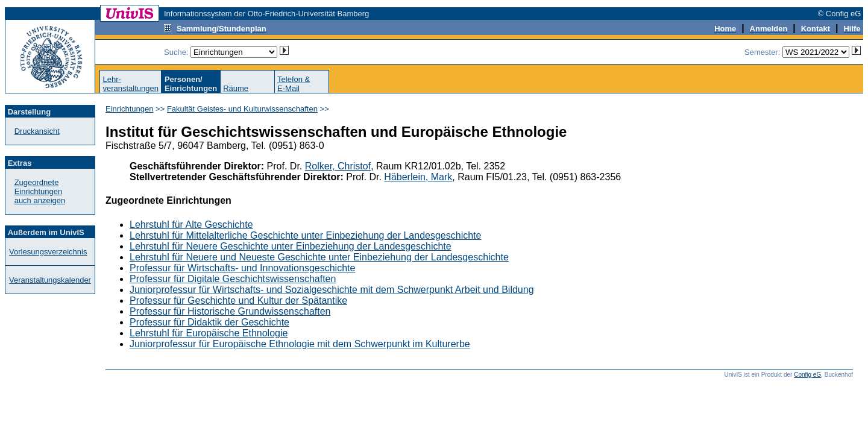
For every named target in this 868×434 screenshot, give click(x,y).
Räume (236, 88)
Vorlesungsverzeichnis (48, 252)
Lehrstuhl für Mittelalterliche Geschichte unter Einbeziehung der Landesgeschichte (305, 235)
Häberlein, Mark (418, 177)
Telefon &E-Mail (294, 84)
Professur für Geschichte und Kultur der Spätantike (238, 300)
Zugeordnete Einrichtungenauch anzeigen (40, 191)
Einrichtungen (130, 109)
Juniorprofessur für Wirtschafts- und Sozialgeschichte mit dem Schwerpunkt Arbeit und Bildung (332, 290)
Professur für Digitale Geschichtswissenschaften (233, 279)
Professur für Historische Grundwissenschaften (230, 311)
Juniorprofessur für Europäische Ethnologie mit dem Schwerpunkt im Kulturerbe (300, 344)
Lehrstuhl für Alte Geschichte (191, 225)
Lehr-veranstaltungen (131, 84)
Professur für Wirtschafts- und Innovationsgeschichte (242, 268)
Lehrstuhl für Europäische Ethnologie (209, 333)
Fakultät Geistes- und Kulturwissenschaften (242, 109)
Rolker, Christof (338, 166)
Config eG (807, 375)
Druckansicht (37, 131)
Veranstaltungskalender (50, 280)
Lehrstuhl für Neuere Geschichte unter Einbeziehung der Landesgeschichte (291, 246)
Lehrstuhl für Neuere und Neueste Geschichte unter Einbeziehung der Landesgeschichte (319, 257)
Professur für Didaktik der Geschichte (209, 322)
